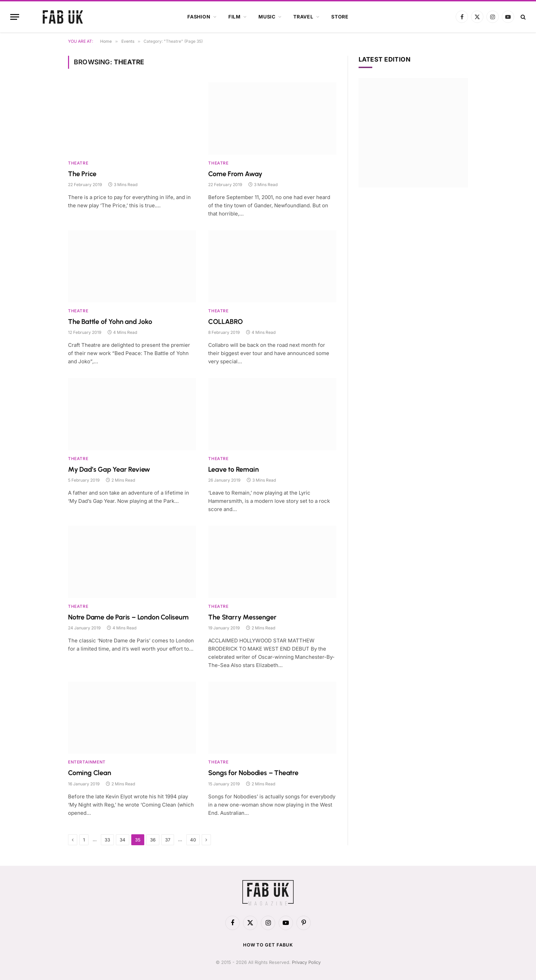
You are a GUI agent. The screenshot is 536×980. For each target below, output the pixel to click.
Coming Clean (90, 773)
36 (153, 840)
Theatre (78, 163)
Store (340, 17)
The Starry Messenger (242, 617)
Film (234, 17)
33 (107, 840)
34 (123, 840)
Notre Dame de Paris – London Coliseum (128, 617)
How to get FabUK (268, 945)
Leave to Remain (233, 469)
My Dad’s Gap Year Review (109, 469)
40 (193, 840)
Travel (303, 17)
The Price (82, 174)
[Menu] (15, 17)
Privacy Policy (306, 962)
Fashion (199, 17)
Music (267, 17)
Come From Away (235, 174)
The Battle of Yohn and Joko (110, 322)
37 (168, 840)
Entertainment (87, 762)
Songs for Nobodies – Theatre (253, 773)
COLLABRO (225, 322)
